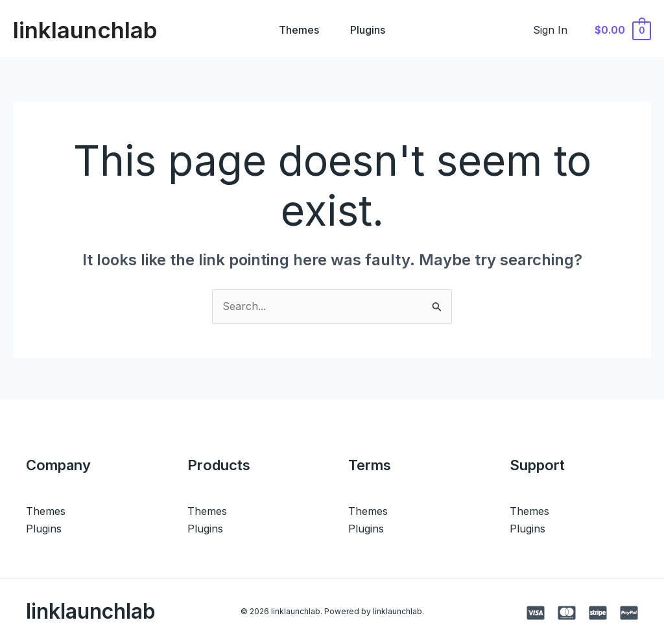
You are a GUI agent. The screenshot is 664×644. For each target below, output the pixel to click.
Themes (299, 30)
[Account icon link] (550, 30)
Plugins (368, 30)
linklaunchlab (85, 30)
